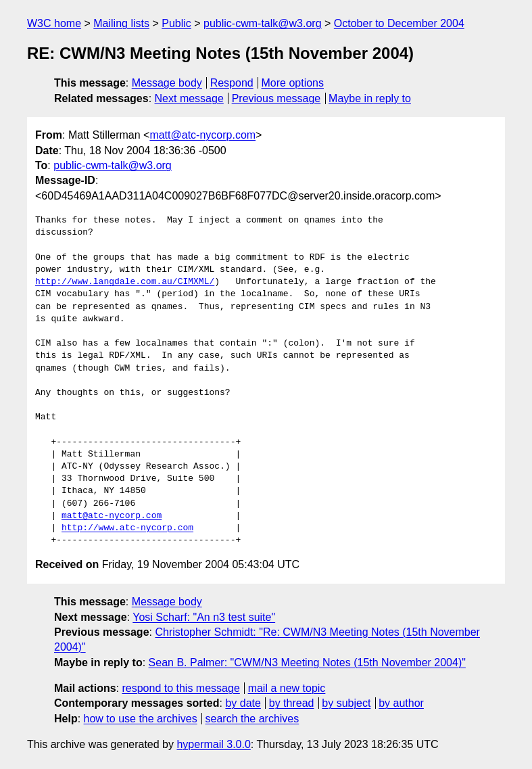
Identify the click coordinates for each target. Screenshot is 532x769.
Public (176, 23)
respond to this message (180, 688)
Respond (232, 83)
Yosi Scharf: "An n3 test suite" (204, 617)
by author (401, 703)
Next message (189, 98)
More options (293, 83)
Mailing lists (121, 23)
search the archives (252, 719)
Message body (167, 83)
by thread (292, 703)
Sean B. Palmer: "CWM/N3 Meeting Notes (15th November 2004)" (307, 662)
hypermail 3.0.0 (213, 744)
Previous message (276, 98)
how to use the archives (141, 719)
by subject (346, 703)
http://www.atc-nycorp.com (127, 528)
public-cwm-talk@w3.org (263, 23)
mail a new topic (287, 688)
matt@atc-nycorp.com (202, 135)
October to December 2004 (399, 23)
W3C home (54, 23)
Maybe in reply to (370, 98)
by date (243, 703)
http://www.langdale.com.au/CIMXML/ (125, 282)
